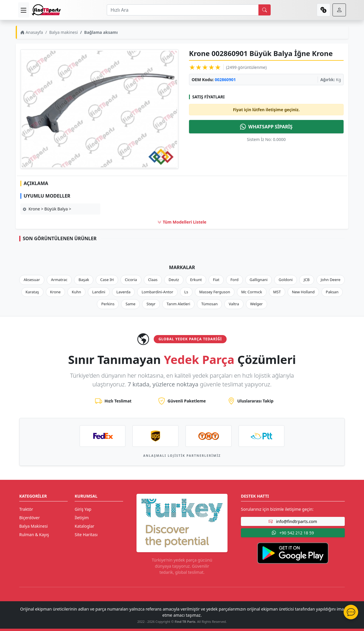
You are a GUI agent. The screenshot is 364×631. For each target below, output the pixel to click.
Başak (84, 280)
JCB (307, 280)
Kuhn (76, 292)
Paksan (332, 292)
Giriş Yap (83, 509)
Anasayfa (32, 32)
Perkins (108, 304)
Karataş (32, 292)
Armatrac (59, 280)
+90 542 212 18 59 (293, 533)
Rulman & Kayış (34, 535)
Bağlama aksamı (101, 32)
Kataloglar (84, 526)
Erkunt (196, 280)
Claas (153, 280)
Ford (235, 280)
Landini (99, 292)
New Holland (303, 292)
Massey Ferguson (215, 292)
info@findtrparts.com (293, 521)
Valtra (234, 304)
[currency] (323, 10)
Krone (55, 292)
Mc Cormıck (252, 292)
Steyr (151, 304)
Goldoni (286, 280)
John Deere (331, 280)
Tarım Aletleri (178, 304)
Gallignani (259, 280)
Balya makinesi (64, 32)
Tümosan (209, 304)
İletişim (82, 518)
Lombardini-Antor (157, 292)
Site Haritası (86, 535)
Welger (257, 304)
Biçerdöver (29, 518)
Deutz (174, 280)
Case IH (107, 280)
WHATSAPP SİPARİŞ (266, 127)
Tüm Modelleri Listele (182, 222)
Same (130, 304)
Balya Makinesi (34, 526)
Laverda (123, 292)
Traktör (26, 509)
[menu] (24, 10)
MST (277, 292)
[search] (265, 10)
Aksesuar (32, 280)
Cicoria (131, 280)
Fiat (216, 280)
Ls (186, 292)
